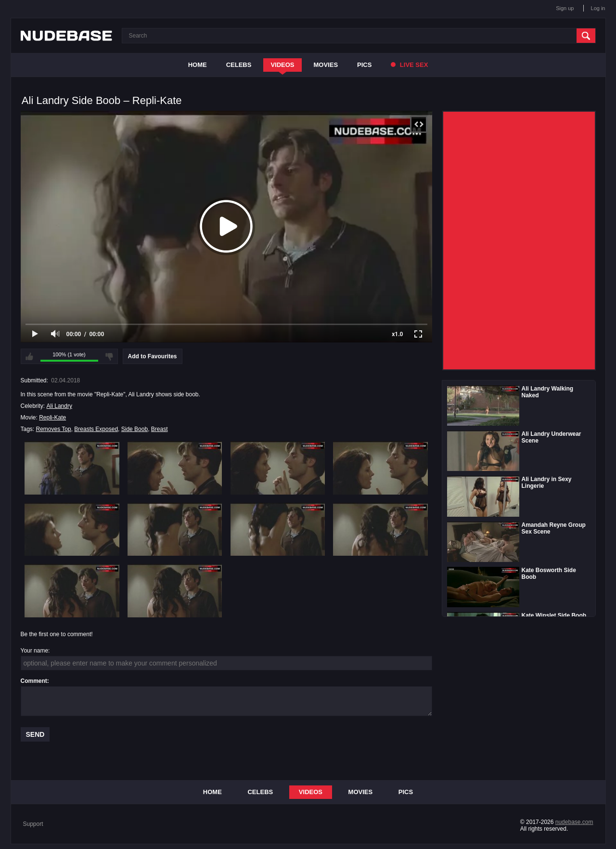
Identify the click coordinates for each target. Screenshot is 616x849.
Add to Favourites (153, 356)
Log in (598, 8)
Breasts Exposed (96, 429)
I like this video (29, 356)
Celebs (239, 65)
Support (33, 824)
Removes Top (54, 429)
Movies (326, 65)
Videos (282, 65)
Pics (364, 65)
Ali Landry (59, 406)
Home (198, 65)
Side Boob (135, 429)
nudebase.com (574, 822)
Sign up (565, 8)
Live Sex (409, 65)
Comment (34, 681)
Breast (160, 429)
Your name (35, 651)
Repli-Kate (52, 418)
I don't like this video (109, 356)
